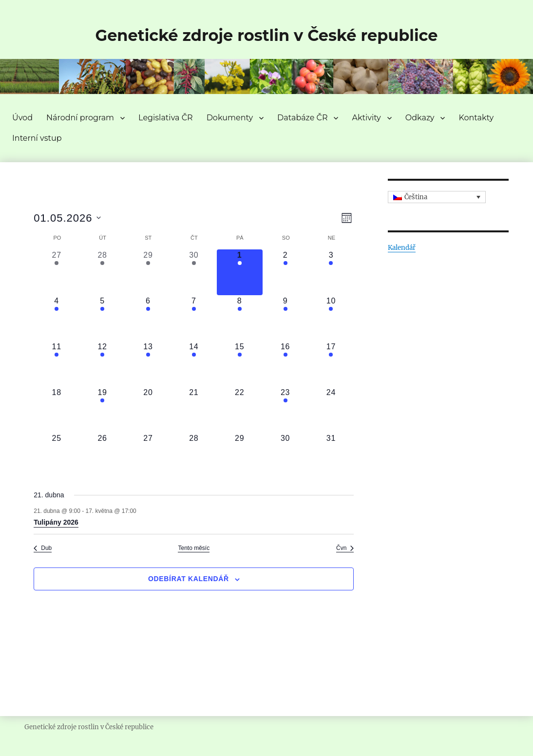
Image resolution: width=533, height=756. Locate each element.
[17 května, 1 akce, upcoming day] (331, 364)
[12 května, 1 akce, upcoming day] (102, 364)
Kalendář (402, 248)
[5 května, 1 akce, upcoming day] (102, 318)
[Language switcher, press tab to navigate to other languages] (437, 197)
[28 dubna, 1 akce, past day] (102, 272)
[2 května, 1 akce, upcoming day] (286, 272)
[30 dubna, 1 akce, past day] (194, 272)
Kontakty (476, 118)
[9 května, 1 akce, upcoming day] (286, 318)
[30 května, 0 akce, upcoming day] (286, 455)
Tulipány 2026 (56, 522)
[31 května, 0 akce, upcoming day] (331, 455)
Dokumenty (230, 118)
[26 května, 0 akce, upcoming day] (102, 455)
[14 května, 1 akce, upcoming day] (194, 364)
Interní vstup (37, 138)
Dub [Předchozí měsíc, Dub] (43, 548)
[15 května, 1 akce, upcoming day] (240, 364)
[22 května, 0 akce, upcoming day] (240, 410)
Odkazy (420, 118)
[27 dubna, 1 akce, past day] (57, 272)
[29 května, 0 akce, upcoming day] (240, 455)
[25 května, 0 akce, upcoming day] (57, 455)
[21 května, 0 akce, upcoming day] (194, 410)
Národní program (80, 118)
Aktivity (366, 118)
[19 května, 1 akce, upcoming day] (102, 410)
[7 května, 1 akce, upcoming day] (194, 318)
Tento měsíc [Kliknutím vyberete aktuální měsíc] (194, 548)
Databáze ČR (302, 118)
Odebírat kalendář (189, 579)
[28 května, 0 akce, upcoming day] (194, 455)
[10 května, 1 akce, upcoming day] (331, 318)
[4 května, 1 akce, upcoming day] (57, 318)
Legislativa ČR (166, 118)
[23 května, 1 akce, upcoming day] (286, 410)
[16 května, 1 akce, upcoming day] (286, 364)
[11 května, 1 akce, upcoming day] (57, 364)
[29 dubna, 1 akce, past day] (148, 272)
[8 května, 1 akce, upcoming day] (240, 318)
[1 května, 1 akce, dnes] (240, 272)
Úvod (22, 118)
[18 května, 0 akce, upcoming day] (57, 410)
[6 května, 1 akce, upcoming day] (148, 318)
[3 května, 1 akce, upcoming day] (331, 272)
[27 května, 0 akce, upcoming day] (148, 455)
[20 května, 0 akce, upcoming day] (148, 410)
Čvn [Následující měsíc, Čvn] (345, 548)
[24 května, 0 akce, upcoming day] (331, 410)
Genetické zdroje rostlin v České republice (267, 35)
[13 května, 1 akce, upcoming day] (148, 364)
